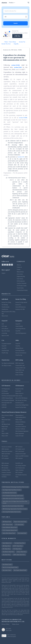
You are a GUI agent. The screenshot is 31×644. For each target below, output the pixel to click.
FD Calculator (5, 468)
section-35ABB (23, 118)
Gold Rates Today (6, 470)
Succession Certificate (21, 427)
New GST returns (6, 331)
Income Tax (18, 305)
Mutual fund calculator (7, 451)
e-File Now (17, 36)
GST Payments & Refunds (8, 400)
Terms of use (15, 624)
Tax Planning (5, 305)
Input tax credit (5, 336)
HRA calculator (5, 463)
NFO (3, 431)
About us (19, 265)
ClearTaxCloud (5, 351)
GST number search (20, 449)
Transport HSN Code (20, 368)
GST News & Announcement (8, 396)
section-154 (21, 157)
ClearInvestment (5, 307)
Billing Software (19, 348)
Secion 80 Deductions (21, 307)
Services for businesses (21, 353)
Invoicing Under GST (7, 403)
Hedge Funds (5, 427)
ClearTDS (18, 331)
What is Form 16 (19, 393)
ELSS (3, 422)
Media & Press (20, 272)
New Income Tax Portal (21, 400)
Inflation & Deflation (20, 422)
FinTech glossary (21, 281)
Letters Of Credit (20, 436)
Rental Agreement (20, 433)
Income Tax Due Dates (21, 407)
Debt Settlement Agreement (22, 431)
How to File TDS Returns (21, 398)
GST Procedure (5, 393)
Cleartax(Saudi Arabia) (22, 290)
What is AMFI (5, 433)
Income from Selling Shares (22, 405)
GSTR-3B (4, 407)
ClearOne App (19, 355)
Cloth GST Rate (19, 372)
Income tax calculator (7, 447)
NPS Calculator (19, 458)
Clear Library (20, 279)
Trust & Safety (20, 288)
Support (3, 273)
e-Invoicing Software (20, 329)
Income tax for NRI (20, 309)
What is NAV (5, 436)
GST (3, 324)
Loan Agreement (19, 424)
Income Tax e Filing (6, 302)
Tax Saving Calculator (21, 466)
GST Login (4, 326)
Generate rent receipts (21, 454)
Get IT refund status (20, 468)
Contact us (19, 267)
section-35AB (18, 67)
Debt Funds (4, 429)
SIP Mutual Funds (6, 424)
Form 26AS (18, 391)
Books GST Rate (19, 375)
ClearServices (5, 309)
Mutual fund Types (6, 420)
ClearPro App (5, 353)
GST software (5, 329)
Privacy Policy (6, 624)
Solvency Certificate (20, 429)
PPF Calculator (19, 447)
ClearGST (18, 324)
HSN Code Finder (20, 363)
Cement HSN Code (20, 366)
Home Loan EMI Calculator (22, 456)
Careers (19, 270)
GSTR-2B (4, 405)
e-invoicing (4, 333)
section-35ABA (16, 65)
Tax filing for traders (6, 366)
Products (12, 3)
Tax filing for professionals (8, 363)
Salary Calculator (20, 470)
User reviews (20, 274)
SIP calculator (5, 456)
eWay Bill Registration (21, 333)
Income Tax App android (21, 302)
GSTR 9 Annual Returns (7, 398)
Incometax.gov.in (20, 403)
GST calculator (5, 458)
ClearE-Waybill (19, 326)
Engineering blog (21, 276)
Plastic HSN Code (20, 370)
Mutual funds (5, 316)
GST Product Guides (22, 286)
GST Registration (6, 389)
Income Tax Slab (19, 389)
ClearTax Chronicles (22, 283)
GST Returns (5, 391)
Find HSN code (19, 463)
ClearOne (18, 346)
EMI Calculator (5, 449)
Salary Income (19, 396)
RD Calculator (5, 466)
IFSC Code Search (20, 451)
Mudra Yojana (19, 420)
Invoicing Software (20, 351)
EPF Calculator (19, 472)
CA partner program (6, 344)
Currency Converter (6, 472)
